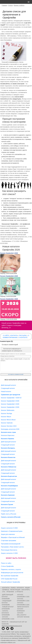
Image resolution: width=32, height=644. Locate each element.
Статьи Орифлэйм (7, 566)
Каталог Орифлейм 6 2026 (9, 276)
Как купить (26, 590)
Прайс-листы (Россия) (9, 514)
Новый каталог (6, 391)
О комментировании (16, 336)
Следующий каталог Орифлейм (7, 603)
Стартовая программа (9, 541)
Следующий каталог (8, 388)
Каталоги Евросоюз (8, 435)
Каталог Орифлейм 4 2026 (10, 407)
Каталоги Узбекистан (9, 467)
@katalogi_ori (6, 328)
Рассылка (23, 335)
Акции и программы (16, 523)
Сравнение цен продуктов (11, 395)
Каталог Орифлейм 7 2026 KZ (11, 398)
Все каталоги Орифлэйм (16, 380)
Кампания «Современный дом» (12, 531)
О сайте (6, 335)
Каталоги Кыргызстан (9, 476)
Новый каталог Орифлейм (8, 608)
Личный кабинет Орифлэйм (10, 582)
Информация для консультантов (12, 573)
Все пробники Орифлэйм (10, 576)
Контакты (14, 335)
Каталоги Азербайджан (9, 486)
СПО (4, 592)
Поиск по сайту (6, 563)
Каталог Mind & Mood (8, 420)
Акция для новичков (8, 534)
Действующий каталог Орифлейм (7, 597)
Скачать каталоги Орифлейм (6, 613)
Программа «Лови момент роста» (13, 547)
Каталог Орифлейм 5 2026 (9, 253)
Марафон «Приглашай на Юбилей (13, 537)
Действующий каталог (9, 385)
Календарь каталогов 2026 (10, 429)
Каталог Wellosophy (8, 410)
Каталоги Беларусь (8, 448)
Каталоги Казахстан (8, 457)
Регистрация (15, 590)
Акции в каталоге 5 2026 (9, 528)
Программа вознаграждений (11, 544)
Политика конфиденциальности (12, 626)
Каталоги (20, 588)
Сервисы (6, 590)
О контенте (23, 338)
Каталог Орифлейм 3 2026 (8, 618)
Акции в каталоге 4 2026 (9, 553)
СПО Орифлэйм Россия (9, 579)
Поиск (13, 588)
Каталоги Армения (8, 495)
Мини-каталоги (23, 607)
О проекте (19, 592)
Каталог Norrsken (21, 610)
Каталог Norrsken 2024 (9, 426)
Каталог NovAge (7, 413)
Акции (27, 588)
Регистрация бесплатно (9, 550)
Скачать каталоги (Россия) (11, 517)
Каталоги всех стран (8, 432)
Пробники (10, 592)
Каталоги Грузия (7, 504)
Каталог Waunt (6, 417)
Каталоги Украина (8, 439)
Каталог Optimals (7, 423)
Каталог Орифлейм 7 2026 (9, 299)
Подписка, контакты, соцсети (11, 569)
